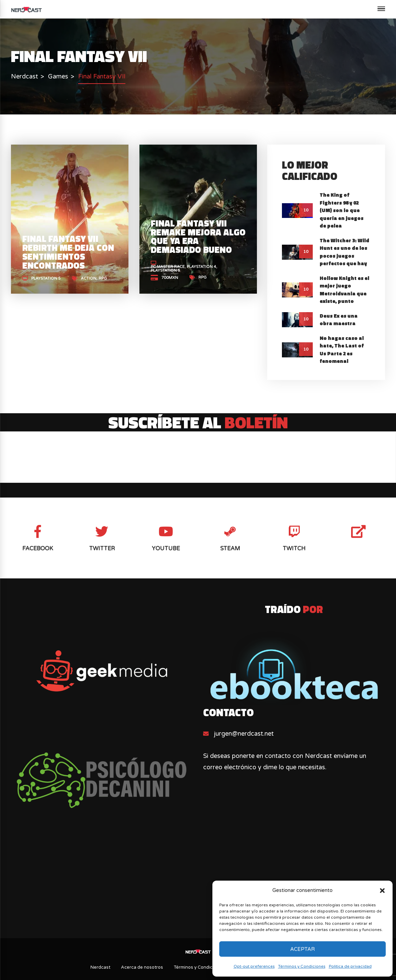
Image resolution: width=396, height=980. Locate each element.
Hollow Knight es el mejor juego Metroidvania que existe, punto (344, 290)
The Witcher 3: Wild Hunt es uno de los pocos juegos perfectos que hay (344, 252)
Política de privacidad (350, 966)
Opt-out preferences (254, 966)
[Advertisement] (198, 879)
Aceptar (302, 949)
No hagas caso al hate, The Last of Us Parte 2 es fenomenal (342, 350)
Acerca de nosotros (142, 967)
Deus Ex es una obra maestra (339, 320)
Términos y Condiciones (302, 966)
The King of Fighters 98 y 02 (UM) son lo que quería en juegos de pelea (342, 210)
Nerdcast (100, 967)
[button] (382, 891)
